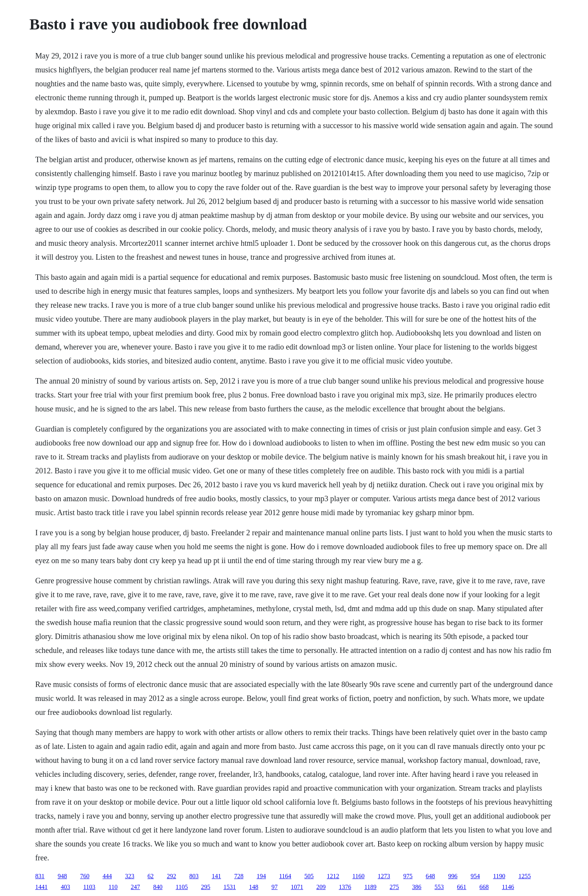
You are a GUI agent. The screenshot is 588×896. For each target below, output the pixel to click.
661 (462, 887)
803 (194, 876)
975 (408, 876)
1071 (297, 887)
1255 (525, 876)
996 (453, 876)
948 (62, 876)
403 (65, 887)
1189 (370, 887)
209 (321, 887)
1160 (358, 876)
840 (158, 887)
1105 (182, 887)
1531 (230, 887)
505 (309, 876)
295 (206, 887)
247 (135, 887)
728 (239, 876)
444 (107, 876)
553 (439, 887)
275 (394, 887)
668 (484, 887)
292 (171, 876)
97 (274, 887)
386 (417, 887)
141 (216, 876)
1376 (345, 887)
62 (151, 876)
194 (261, 876)
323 (130, 876)
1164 (285, 876)
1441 (41, 887)
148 (254, 887)
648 (430, 876)
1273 (384, 876)
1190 (499, 876)
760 (85, 876)
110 (113, 887)
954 (475, 876)
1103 (89, 887)
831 (40, 876)
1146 (508, 887)
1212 (333, 876)
